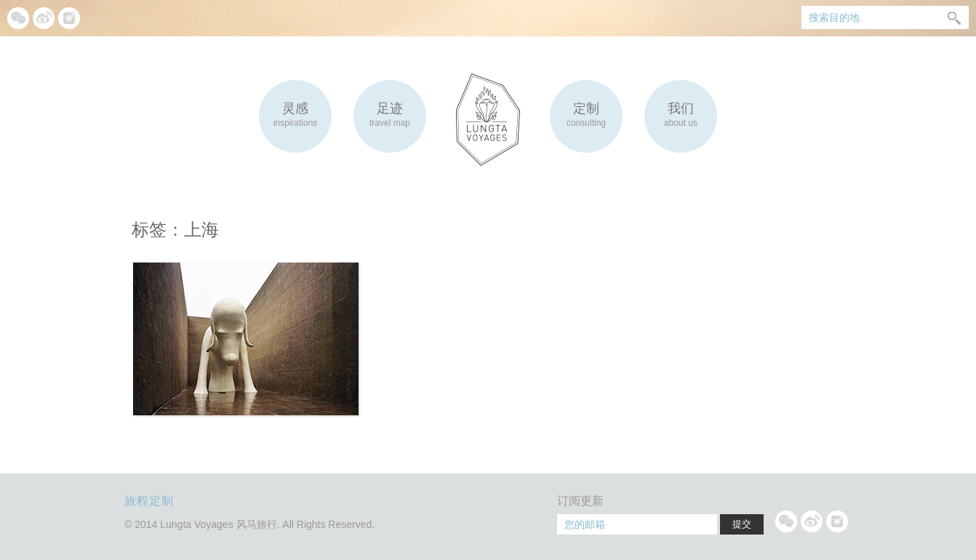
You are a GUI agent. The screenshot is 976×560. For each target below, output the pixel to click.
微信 (18, 18)
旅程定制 (149, 501)
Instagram (69, 18)
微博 (44, 18)
